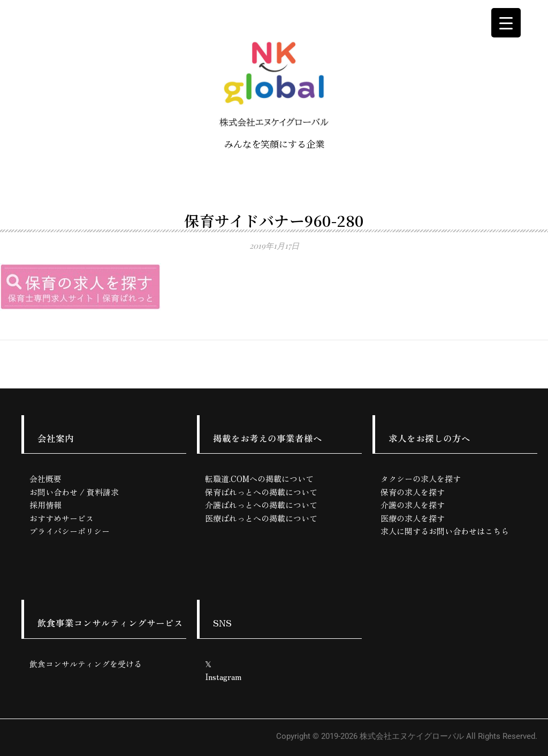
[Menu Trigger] (506, 23)
